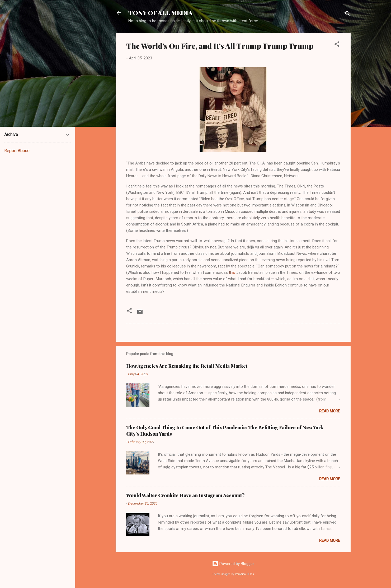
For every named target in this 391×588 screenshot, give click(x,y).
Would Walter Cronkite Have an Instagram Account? (185, 495)
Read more (330, 411)
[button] (337, 45)
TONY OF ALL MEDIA (161, 13)
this (232, 272)
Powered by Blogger (233, 564)
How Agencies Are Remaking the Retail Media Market (187, 366)
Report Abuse (17, 151)
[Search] (347, 14)
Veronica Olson (244, 574)
